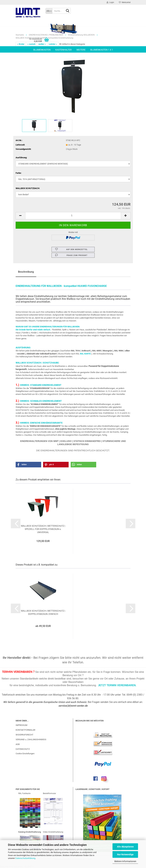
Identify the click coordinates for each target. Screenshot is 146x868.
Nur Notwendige (125, 854)
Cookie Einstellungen (25, 754)
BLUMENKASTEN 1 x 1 (102, 50)
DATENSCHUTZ (23, 749)
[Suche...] (49, 11)
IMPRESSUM (21, 725)
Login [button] (110, 2)
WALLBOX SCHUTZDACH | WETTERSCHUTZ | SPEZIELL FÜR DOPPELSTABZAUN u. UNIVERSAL (43, 529)
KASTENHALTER (64, 50)
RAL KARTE (85, 354)
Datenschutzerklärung (25, 858)
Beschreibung (26, 272)
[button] (20, 216)
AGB (18, 744)
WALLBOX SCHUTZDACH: (28, 188)
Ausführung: (21, 158)
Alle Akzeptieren (125, 847)
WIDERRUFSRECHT (24, 735)
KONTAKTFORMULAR (25, 730)
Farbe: (19, 173)
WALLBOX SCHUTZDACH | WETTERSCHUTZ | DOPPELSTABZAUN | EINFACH (43, 612)
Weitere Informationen (125, 861)
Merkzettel (125, 2)
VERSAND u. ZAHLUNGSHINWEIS (31, 739)
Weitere (81, 50)
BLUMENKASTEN (42, 50)
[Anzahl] (73, 216)
